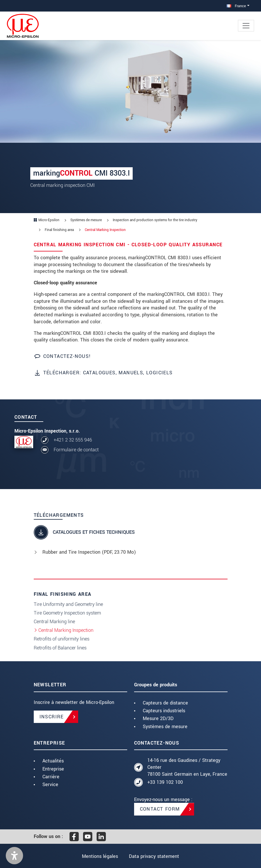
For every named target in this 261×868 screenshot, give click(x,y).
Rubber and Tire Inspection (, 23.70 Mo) (89, 552)
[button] (14, 856)
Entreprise (53, 769)
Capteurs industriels (164, 711)
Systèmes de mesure (165, 727)
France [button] (236, 6)
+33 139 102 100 (165, 782)
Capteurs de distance (165, 703)
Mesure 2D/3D (158, 718)
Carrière (51, 777)
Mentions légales (100, 856)
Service (50, 785)
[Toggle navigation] (246, 26)
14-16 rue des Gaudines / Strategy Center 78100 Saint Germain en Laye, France (187, 767)
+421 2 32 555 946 (73, 440)
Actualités (53, 761)
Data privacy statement (154, 856)
